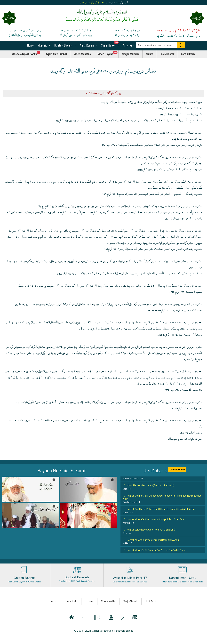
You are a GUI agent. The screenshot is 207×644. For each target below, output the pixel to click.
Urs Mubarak (167, 54)
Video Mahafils (82, 54)
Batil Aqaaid (152, 601)
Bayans (89, 601)
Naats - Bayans (64, 45)
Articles (127, 45)
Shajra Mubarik (131, 54)
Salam (149, 54)
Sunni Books (111, 44)
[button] (30, 489)
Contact (54, 601)
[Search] (181, 45)
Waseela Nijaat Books (27, 53)
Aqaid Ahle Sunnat (56, 54)
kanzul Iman (188, 54)
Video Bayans (108, 53)
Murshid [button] (43, 45)
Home (30, 45)
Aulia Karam (87, 45)
